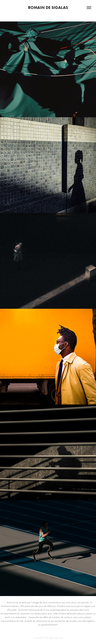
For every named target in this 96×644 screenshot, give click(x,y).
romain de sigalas (48, 8)
